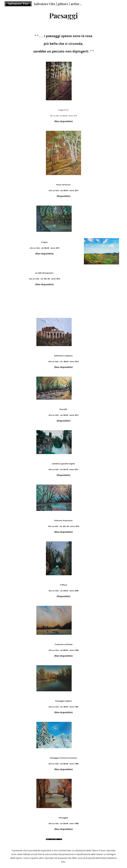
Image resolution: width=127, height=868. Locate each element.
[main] (64, 15)
